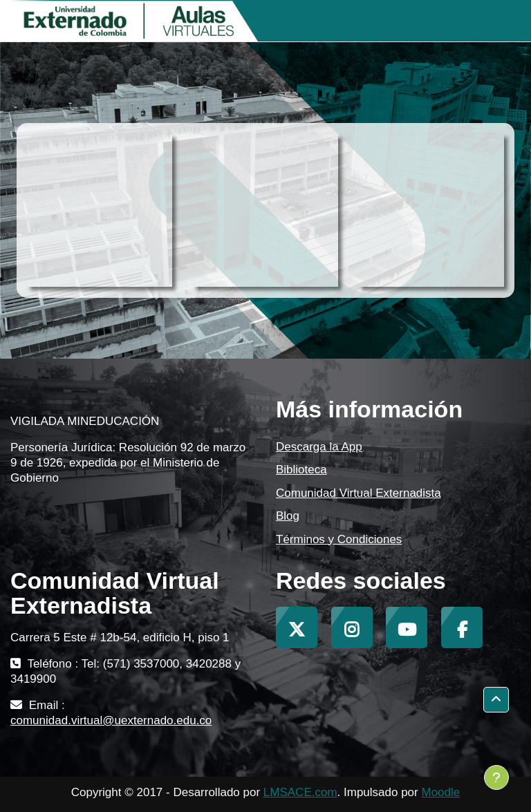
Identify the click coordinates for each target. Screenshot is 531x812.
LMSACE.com (300, 792)
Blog (288, 516)
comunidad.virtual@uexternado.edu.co (111, 720)
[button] (496, 700)
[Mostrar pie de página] (496, 777)
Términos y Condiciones (339, 539)
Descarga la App (319, 447)
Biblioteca (301, 470)
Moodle (440, 792)
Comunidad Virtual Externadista (358, 493)
